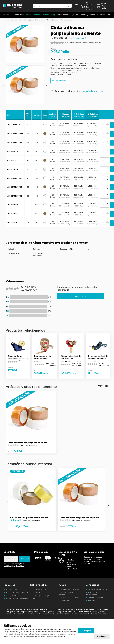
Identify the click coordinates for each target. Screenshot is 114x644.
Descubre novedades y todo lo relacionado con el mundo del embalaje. (95, 560)
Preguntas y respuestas (70, 589)
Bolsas (102, 15)
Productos (14, 20)
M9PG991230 (13, 223)
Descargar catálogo (40, 596)
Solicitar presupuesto (69, 598)
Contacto (46, 15)
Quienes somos (33, 15)
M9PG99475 (12, 151)
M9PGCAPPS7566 (14, 196)
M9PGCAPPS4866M (15, 134)
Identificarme (81, 296)
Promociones (10, 589)
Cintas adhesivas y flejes (68, 15)
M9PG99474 (12, 169)
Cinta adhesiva (40, 20)
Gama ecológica (12, 596)
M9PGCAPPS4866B (15, 125)
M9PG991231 (12, 205)
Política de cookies (79, 614)
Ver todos (103, 386)
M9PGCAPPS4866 (14, 143)
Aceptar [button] (87, 631)
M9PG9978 (12, 160)
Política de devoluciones (91, 594)
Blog (53, 15)
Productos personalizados (16, 592)
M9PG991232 (12, 214)
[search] (50, 6)
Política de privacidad (97, 614)
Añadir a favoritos (94, 91)
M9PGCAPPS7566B (15, 178)
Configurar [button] (102, 636)
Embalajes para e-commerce (17, 599)
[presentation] (3, 85)
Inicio (7, 20)
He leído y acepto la (14, 565)
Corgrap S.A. (20, 614)
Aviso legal (65, 614)
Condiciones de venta (96, 589)
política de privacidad (14, 566)
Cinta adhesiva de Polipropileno (59, 20)
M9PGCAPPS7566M (15, 187)
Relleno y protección (89, 15)
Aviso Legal (92, 601)
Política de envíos (94, 598)
